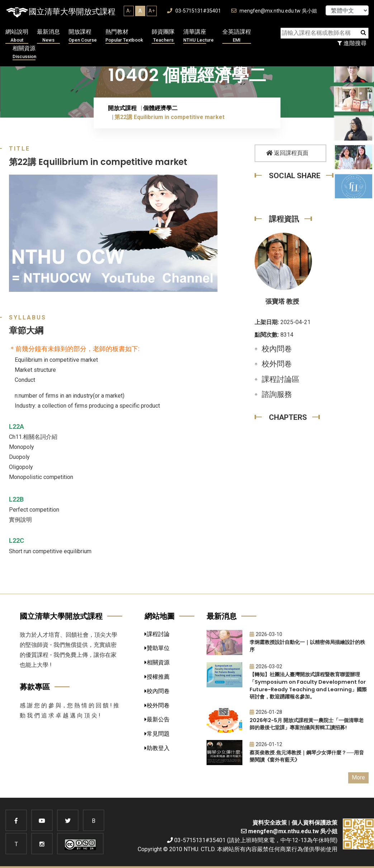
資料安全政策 (270, 823)
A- (129, 11)
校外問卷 (277, 364)
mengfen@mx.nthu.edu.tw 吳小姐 (274, 11)
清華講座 (198, 36)
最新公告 (157, 719)
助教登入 (157, 748)
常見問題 (157, 734)
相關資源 (24, 53)
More (358, 777)
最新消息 (48, 36)
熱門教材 (124, 36)
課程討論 (157, 634)
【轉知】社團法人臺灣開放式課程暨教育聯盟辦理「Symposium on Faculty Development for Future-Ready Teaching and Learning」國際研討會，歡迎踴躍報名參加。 (308, 686)
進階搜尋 (352, 43)
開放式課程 (122, 108)
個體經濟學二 (160, 108)
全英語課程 (237, 36)
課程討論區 (281, 379)
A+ (152, 11)
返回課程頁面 (287, 153)
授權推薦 (157, 677)
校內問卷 (277, 349)
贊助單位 (157, 648)
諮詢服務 (277, 394)
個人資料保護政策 (314, 823)
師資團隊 (163, 36)
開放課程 (83, 36)
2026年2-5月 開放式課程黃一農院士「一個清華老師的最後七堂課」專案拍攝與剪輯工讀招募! (307, 724)
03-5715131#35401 (194, 11)
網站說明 (17, 36)
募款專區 (35, 687)
